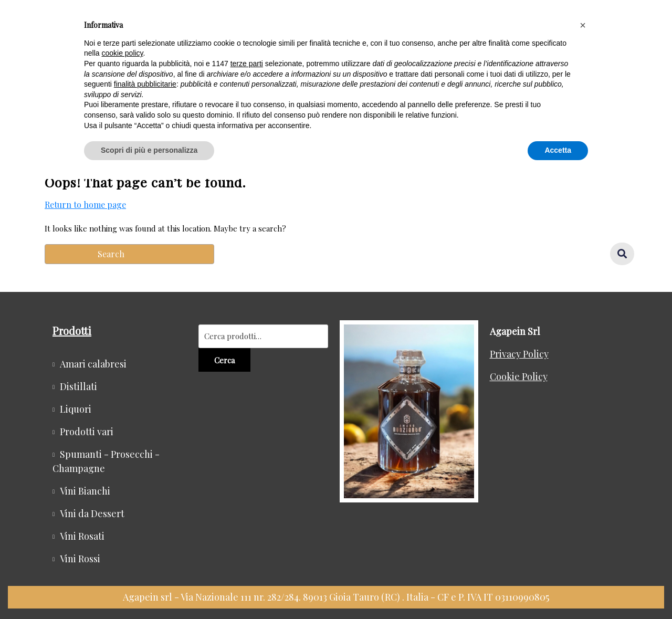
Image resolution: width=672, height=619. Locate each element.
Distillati (78, 386)
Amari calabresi (93, 364)
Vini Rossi (80, 559)
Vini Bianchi (85, 491)
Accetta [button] (558, 150)
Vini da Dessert (92, 513)
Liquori (76, 409)
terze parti (247, 64)
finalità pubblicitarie (145, 84)
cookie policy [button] (122, 53)
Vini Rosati (82, 536)
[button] (583, 25)
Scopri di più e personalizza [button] (149, 150)
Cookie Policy (519, 376)
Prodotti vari (87, 432)
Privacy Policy (519, 354)
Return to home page (85, 205)
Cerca (224, 360)
